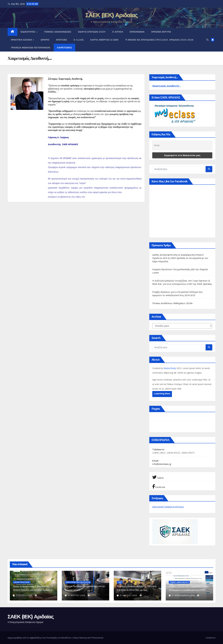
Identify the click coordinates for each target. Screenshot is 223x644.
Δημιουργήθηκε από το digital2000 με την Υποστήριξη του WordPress (40, 638)
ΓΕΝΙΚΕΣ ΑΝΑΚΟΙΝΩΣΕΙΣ (58, 32)
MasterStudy (170, 368)
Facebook (159, 486)
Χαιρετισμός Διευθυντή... (166, 86)
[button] (207, 40)
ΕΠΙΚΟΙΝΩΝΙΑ (137, 32)
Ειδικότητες (28, 32)
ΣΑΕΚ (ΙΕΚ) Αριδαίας (111, 15)
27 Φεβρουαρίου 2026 (183, 595)
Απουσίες (61, 40)
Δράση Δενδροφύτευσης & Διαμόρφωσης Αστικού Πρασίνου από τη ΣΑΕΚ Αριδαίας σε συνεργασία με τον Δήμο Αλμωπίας (180, 258)
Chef (120, 582)
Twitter (158, 477)
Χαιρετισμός (64, 48)
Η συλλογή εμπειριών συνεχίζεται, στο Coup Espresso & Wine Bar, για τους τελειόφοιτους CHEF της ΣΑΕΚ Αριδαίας (137, 590)
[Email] (182, 145)
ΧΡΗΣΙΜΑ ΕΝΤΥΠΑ (161, 32)
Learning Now (162, 394)
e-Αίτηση (118, 32)
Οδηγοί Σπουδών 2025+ (92, 32)
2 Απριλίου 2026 (24, 595)
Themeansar (97, 638)
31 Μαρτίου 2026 (77, 595)
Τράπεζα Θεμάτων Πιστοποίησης (31, 48)
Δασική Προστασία (22, 582)
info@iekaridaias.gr (162, 464)
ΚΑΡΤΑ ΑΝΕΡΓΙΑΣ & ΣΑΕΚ (104, 40)
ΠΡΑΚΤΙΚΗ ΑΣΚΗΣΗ (22, 40)
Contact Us (211, 638)
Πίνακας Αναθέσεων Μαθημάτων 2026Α (172, 303)
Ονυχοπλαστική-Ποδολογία (78, 582)
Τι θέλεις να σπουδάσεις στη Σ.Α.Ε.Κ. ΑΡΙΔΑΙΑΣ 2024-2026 (159, 40)
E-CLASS (79, 40)
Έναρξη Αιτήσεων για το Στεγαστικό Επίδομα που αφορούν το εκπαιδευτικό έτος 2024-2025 (189, 590)
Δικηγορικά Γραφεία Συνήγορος (168, 507)
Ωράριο (45, 40)
